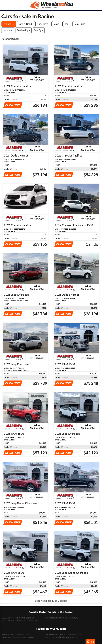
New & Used (26, 24)
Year (68, 24)
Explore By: (9, 24)
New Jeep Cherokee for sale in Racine (18, 637)
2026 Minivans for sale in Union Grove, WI (19, 620)
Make (57, 24)
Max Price (81, 24)
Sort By (38, 30)
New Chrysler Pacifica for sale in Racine (61, 637)
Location (8, 30)
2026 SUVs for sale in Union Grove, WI (18, 618)
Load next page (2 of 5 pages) (51, 601)
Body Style (43, 24)
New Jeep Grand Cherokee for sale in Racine (63, 635)
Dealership (24, 30)
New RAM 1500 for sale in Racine (16, 635)
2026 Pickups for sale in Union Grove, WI (61, 618)
